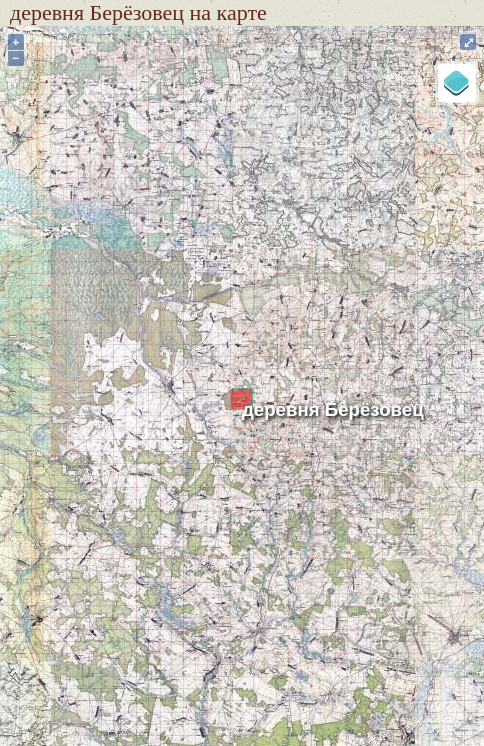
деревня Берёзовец (333, 409)
